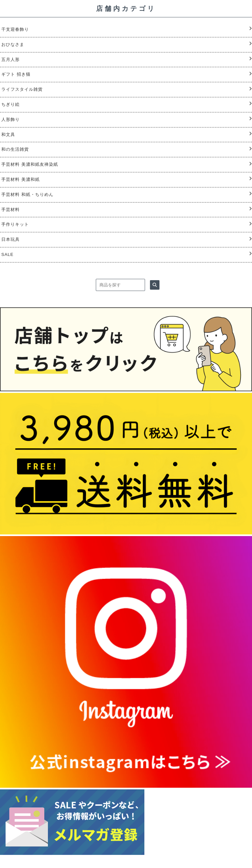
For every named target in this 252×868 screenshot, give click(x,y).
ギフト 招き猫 (16, 74)
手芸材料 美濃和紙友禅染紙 (30, 164)
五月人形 (10, 59)
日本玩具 (10, 239)
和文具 (8, 135)
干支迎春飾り (15, 29)
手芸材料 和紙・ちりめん (27, 194)
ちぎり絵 (10, 104)
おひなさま (13, 44)
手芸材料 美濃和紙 (21, 179)
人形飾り (10, 119)
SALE (7, 254)
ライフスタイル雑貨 (22, 89)
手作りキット (15, 224)
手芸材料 (10, 210)
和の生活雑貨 (15, 149)
